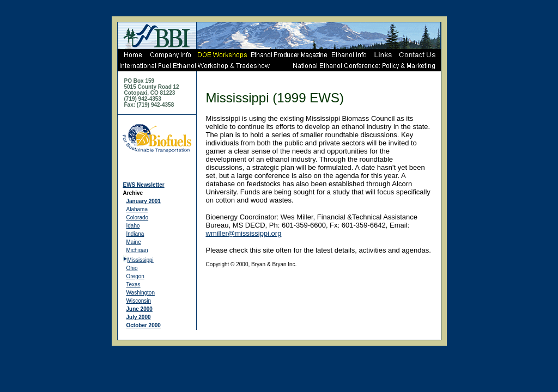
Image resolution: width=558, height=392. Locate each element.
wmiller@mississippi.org (244, 233)
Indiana (135, 234)
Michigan (137, 250)
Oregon (135, 276)
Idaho (133, 226)
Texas (134, 284)
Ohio (132, 268)
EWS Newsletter (144, 185)
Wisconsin (139, 301)
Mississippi (141, 260)
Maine (134, 242)
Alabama (137, 209)
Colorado (138, 218)
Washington (141, 293)
